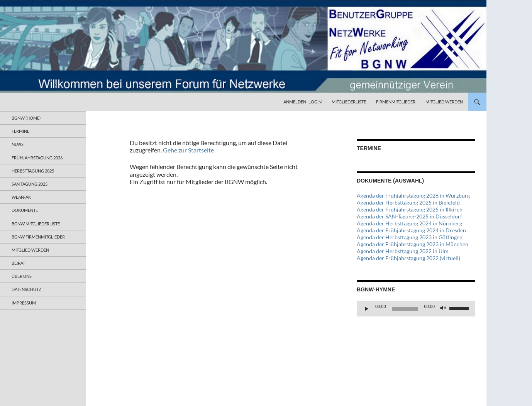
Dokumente (25, 210)
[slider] (405, 309)
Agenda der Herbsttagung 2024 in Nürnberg (409, 223)
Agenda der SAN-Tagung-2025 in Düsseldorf (409, 216)
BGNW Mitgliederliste (36, 224)
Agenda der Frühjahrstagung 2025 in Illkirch (410, 209)
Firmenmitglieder (396, 102)
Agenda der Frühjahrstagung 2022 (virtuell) (408, 258)
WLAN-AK (21, 197)
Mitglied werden (444, 102)
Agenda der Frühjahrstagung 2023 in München (413, 244)
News (18, 144)
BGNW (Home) (26, 118)
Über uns (22, 276)
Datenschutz (26, 289)
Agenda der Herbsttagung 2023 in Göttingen (410, 237)
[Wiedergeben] (367, 309)
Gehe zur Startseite (188, 150)
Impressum (24, 303)
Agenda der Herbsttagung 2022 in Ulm (403, 251)
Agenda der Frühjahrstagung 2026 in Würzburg (413, 195)
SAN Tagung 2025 (30, 184)
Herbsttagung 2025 (33, 171)
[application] (416, 309)
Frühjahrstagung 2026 (37, 158)
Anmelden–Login (302, 102)
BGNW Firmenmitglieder (38, 237)
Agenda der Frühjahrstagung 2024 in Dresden (411, 230)
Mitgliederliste (349, 102)
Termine (20, 131)
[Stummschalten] (443, 309)
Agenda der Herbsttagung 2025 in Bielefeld (408, 202)
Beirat (18, 263)
